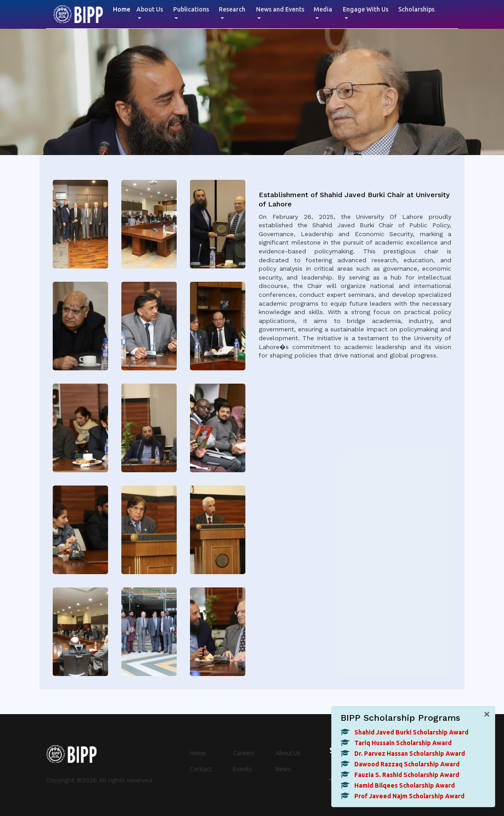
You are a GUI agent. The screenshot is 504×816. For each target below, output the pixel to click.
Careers (244, 753)
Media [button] (323, 9)
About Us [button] (150, 9)
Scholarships (416, 9)
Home (123, 9)
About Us (288, 753)
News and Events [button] (280, 9)
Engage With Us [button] (366, 9)
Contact (201, 769)
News (283, 769)
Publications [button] (191, 9)
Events (242, 769)
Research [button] (232, 9)
